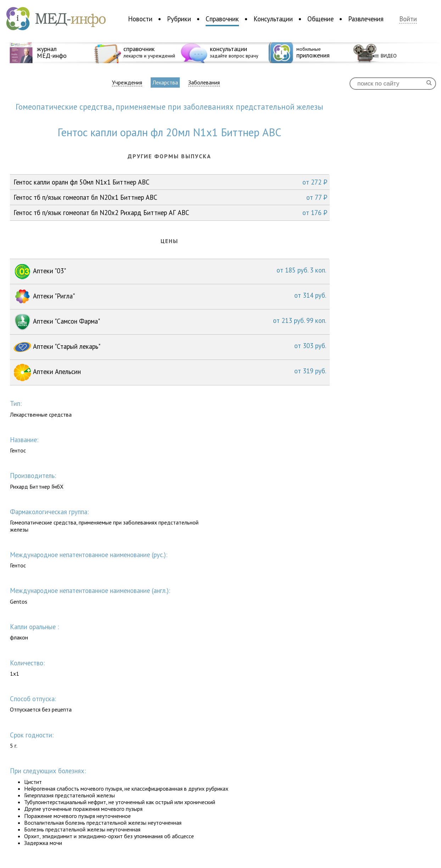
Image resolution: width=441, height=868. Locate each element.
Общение (320, 19)
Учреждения (127, 83)
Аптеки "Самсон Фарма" (170, 322)
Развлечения (366, 19)
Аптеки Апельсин (170, 372)
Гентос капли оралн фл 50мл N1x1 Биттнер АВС (170, 182)
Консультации (273, 19)
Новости (140, 19)
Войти (408, 19)
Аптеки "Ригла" (170, 297)
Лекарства (165, 82)
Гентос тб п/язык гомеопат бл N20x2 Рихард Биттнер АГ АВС (170, 213)
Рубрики (179, 19)
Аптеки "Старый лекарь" (170, 347)
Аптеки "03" (170, 271)
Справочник (222, 19)
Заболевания (204, 83)
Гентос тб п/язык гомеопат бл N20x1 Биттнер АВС (170, 197)
